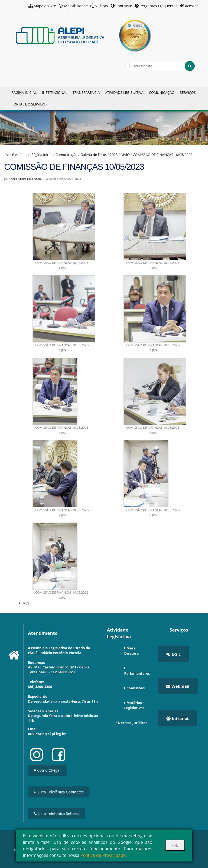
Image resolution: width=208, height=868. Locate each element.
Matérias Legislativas (134, 705)
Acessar (192, 6)
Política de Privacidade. (104, 855)
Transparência (86, 92)
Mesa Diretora (132, 651)
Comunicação (162, 92)
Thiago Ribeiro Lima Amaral (26, 179)
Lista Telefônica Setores (56, 813)
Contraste (124, 6)
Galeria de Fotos (94, 155)
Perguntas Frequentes (158, 6)
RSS (26, 603)
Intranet (177, 718)
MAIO (125, 155)
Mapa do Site (45, 6)
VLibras (102, 6)
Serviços (188, 92)
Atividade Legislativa (124, 92)
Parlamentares (137, 673)
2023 (114, 155)
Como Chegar (47, 770)
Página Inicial (24, 92)
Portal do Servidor (30, 104)
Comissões (136, 688)
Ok (175, 845)
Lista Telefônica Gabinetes (59, 792)
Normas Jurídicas (133, 723)
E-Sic (173, 654)
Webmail (178, 686)
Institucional (55, 92)
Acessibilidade (76, 6)
